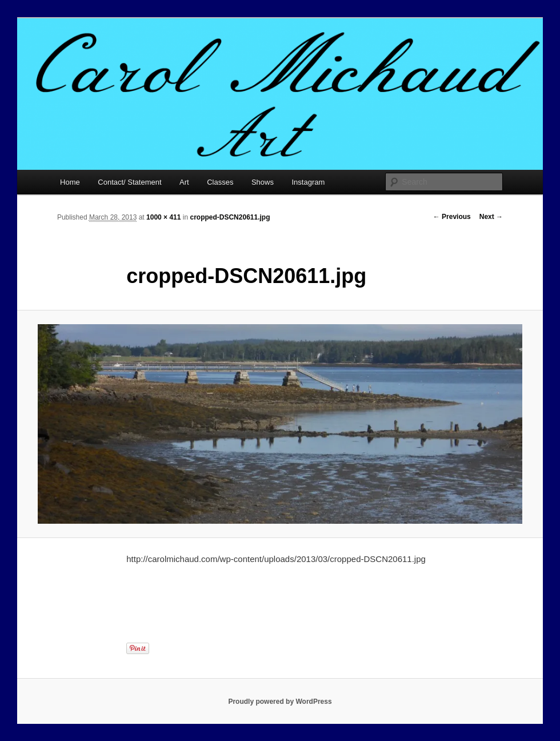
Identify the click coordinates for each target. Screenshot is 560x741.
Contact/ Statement (129, 182)
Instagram (308, 182)
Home (70, 182)
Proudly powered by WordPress (280, 702)
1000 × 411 (163, 217)
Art (184, 182)
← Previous (452, 217)
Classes (220, 182)
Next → (491, 217)
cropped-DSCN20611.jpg (230, 217)
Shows (263, 182)
